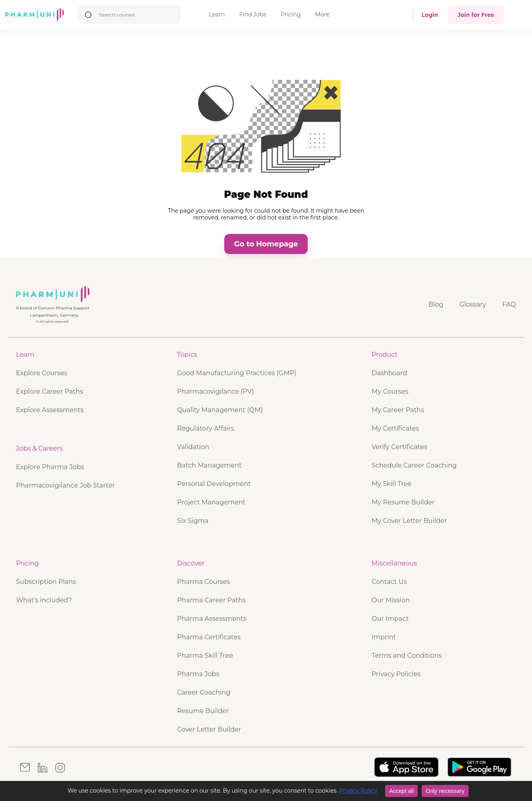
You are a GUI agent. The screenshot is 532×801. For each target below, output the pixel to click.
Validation (193, 447)
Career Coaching (204, 692)
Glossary (473, 304)
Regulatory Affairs (205, 428)
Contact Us (389, 582)
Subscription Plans (46, 582)
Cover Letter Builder (209, 729)
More (322, 14)
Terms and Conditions (407, 656)
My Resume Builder (403, 502)
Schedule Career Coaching (414, 465)
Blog (436, 304)
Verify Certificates (399, 447)
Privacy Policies (396, 674)
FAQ (509, 304)
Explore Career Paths (50, 391)
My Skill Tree (391, 484)
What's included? (44, 600)
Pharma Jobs (198, 674)
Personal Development (214, 484)
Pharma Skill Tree (205, 656)
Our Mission (391, 600)
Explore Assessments (50, 410)
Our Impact (390, 619)
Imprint (384, 637)
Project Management (211, 502)
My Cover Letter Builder (409, 521)
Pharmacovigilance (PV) (215, 391)
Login (429, 15)
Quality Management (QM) (220, 410)
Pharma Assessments (212, 619)
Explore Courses (42, 373)
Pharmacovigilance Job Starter (65, 485)
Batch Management (209, 465)
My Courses (390, 391)
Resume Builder (203, 711)
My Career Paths (398, 410)
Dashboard (389, 373)
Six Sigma (193, 521)
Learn (217, 14)
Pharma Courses (203, 582)
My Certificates (395, 428)
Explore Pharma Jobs (50, 467)
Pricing (291, 14)
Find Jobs (253, 14)
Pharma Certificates (209, 637)
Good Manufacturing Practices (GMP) (237, 373)
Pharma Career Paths (211, 600)
